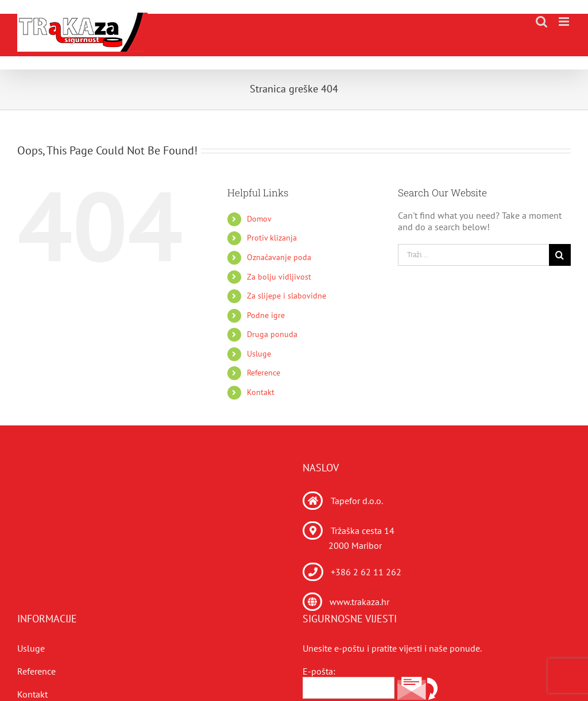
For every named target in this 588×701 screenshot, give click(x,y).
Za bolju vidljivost (279, 277)
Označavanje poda (279, 257)
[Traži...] (473, 255)
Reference (264, 373)
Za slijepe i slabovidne (287, 296)
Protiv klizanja (272, 238)
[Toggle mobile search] (541, 22)
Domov (259, 219)
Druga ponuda (272, 334)
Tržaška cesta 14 (363, 530)
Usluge (259, 354)
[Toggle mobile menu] (565, 22)
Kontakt (261, 392)
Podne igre (266, 315)
